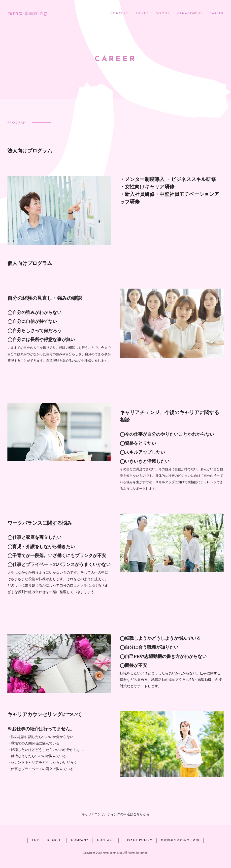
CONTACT (106, 840)
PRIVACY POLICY (138, 840)
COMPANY (80, 840)
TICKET (142, 13)
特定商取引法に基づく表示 (180, 840)
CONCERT (119, 13)
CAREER (217, 13)
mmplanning (28, 13)
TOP (35, 840)
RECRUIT (55, 840)
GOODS (163, 13)
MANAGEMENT (190, 13)
